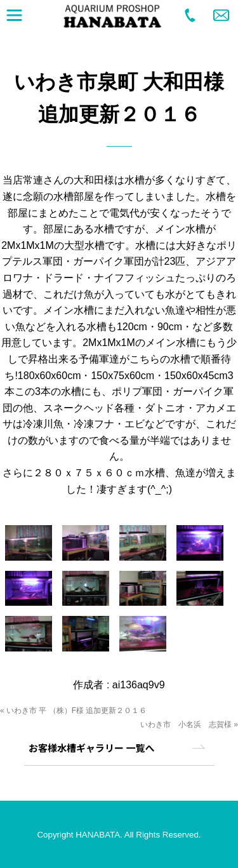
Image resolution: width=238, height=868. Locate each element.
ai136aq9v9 (139, 685)
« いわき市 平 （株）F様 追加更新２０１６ (73, 711)
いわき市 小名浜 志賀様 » (189, 724)
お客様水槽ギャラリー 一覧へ (91, 748)
